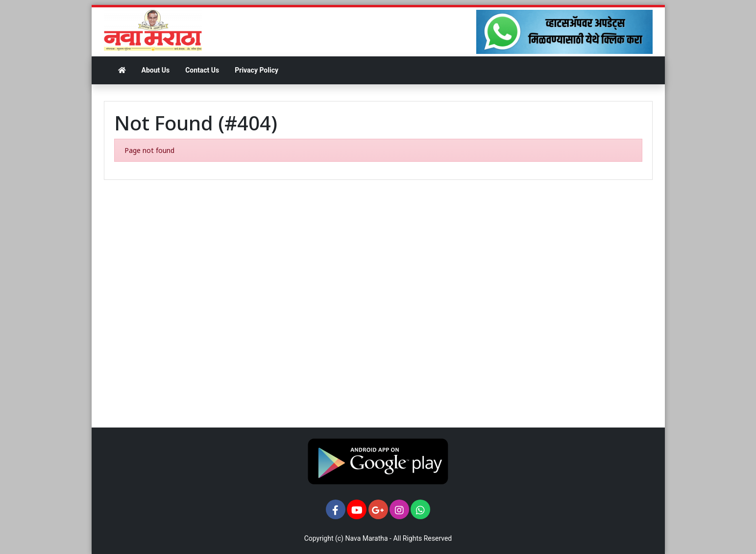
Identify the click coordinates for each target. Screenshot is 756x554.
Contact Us (202, 70)
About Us (156, 70)
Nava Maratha (366, 538)
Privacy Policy (256, 70)
